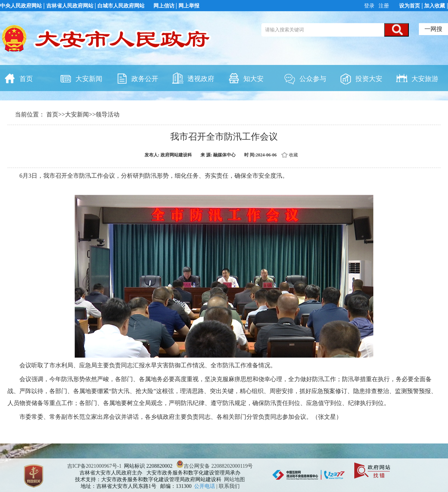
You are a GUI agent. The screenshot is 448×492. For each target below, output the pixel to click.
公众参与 (305, 78)
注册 (383, 6)
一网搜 (433, 29)
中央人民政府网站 (21, 6)
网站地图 (234, 479)
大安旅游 (417, 78)
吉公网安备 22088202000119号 (214, 466)
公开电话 (205, 486)
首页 (18, 78)
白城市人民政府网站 (121, 6)
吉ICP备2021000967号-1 (94, 466)
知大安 (246, 78)
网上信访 (164, 6)
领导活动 (108, 114)
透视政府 (193, 78)
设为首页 (410, 6)
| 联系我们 (228, 486)
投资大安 (361, 78)
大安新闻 (81, 78)
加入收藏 (435, 6)
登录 (370, 6)
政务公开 (137, 78)
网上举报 (189, 6)
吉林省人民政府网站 (70, 6)
